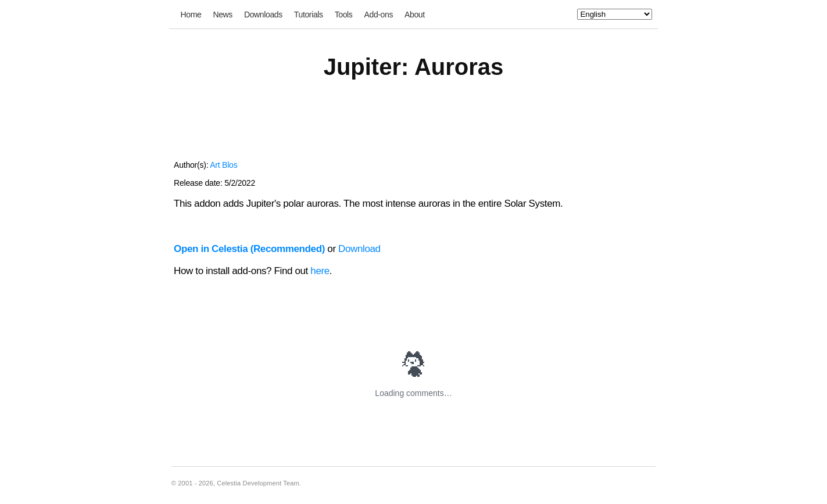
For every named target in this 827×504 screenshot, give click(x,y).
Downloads (263, 15)
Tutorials (309, 15)
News (223, 15)
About (415, 15)
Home (191, 15)
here (320, 271)
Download (359, 249)
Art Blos (223, 165)
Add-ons (379, 15)
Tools (344, 15)
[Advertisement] (413, 127)
